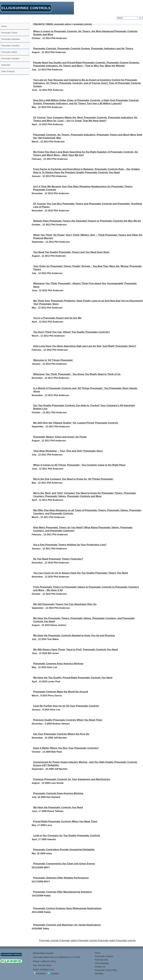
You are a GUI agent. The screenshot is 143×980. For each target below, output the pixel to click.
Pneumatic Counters (10, 46)
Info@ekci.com (136, 11)
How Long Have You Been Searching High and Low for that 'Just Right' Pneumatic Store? (85, 346)
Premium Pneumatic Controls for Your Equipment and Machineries (72, 779)
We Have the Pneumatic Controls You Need (58, 807)
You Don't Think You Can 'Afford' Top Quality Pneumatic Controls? (72, 332)
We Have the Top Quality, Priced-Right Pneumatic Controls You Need (73, 678)
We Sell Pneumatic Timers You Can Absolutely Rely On (65, 604)
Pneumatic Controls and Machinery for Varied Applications (67, 925)
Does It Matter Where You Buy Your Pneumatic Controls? (66, 748)
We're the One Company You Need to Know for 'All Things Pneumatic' (73, 479)
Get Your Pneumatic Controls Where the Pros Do (61, 734)
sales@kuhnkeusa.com (132, 13)
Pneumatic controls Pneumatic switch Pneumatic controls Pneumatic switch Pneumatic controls (87, 940)
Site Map (99, 973)
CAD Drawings (52, 18)
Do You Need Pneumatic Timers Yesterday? (58, 559)
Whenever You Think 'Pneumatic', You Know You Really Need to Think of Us (77, 374)
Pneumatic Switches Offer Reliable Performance (61, 878)
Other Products (8, 71)
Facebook (41, 973)
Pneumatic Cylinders (10, 59)
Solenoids (6, 65)
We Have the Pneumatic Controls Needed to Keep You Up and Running (74, 635)
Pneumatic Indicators (11, 39)
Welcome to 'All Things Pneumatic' (53, 360)
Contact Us (67, 18)
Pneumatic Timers (9, 33)
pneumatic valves (63, 24)
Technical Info (36, 18)
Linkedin (55, 973)
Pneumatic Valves (9, 52)
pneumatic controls (83, 24)
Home (4, 18)
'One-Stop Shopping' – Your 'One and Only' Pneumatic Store (68, 451)
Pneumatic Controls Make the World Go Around (61, 692)
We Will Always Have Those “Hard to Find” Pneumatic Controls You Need (76, 650)
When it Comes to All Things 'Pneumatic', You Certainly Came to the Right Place (79, 465)
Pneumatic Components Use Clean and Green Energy (64, 864)
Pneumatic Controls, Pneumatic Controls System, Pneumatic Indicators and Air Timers (83, 49)
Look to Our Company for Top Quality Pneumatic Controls (67, 836)
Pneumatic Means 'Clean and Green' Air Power (60, 437)
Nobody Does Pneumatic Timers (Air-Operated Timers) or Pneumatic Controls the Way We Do (87, 221)
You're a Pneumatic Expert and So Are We (57, 318)
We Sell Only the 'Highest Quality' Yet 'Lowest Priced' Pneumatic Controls (76, 423)
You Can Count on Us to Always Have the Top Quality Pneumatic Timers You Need (81, 573)
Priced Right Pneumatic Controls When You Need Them (65, 821)
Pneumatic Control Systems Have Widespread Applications (67, 908)
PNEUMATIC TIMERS (43, 24)
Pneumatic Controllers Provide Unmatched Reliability (64, 850)
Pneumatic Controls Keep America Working (58, 664)
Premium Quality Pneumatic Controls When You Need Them (68, 720)
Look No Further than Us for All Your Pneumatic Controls (66, 706)
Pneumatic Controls (18, 18)
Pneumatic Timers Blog (106, 970)
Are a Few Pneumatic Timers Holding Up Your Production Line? (70, 545)
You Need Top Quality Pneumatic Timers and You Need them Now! (71, 252)
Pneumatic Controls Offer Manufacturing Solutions (62, 892)
